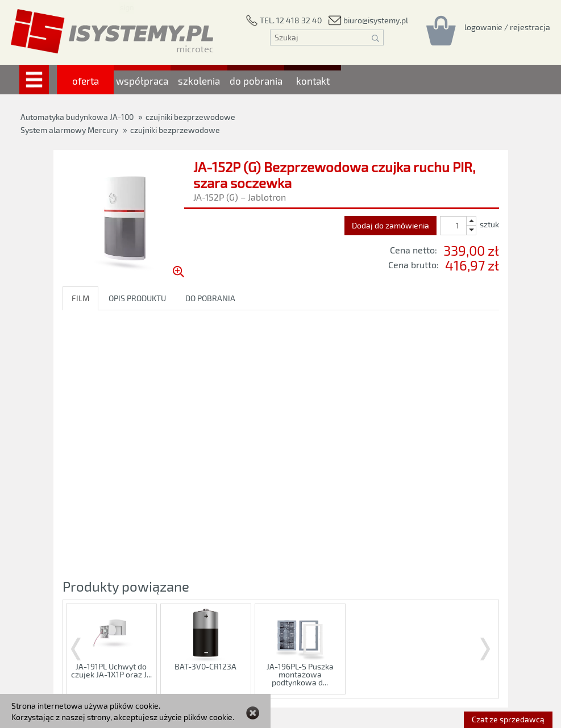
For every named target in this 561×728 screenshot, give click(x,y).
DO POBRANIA (210, 298)
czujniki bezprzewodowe (175, 130)
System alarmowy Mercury (69, 130)
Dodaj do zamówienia (390, 225)
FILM (80, 298)
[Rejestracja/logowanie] (507, 27)
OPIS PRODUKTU (137, 298)
